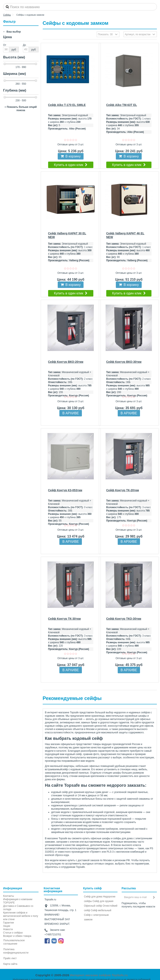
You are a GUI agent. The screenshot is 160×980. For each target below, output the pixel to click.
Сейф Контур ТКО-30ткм (124, 619)
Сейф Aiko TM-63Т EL (122, 105)
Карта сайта (10, 964)
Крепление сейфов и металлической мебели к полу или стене (21, 916)
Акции (7, 926)
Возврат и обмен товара (17, 936)
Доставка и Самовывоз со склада (18, 908)
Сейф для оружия (103, 901)
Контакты (9, 896)
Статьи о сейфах (13, 933)
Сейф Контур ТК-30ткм (64, 619)
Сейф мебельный (101, 910)
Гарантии (8, 923)
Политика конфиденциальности (16, 951)
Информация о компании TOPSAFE (18, 901)
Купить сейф (92, 888)
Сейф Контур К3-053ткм (65, 490)
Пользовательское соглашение (14, 942)
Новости (8, 929)
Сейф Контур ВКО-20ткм (66, 362)
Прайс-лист (10, 958)
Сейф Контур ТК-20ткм (123, 490)
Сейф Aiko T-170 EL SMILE (67, 105)
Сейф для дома (93, 897)
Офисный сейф (93, 906)
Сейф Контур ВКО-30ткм (124, 362)
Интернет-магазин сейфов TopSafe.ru (99, 975)
